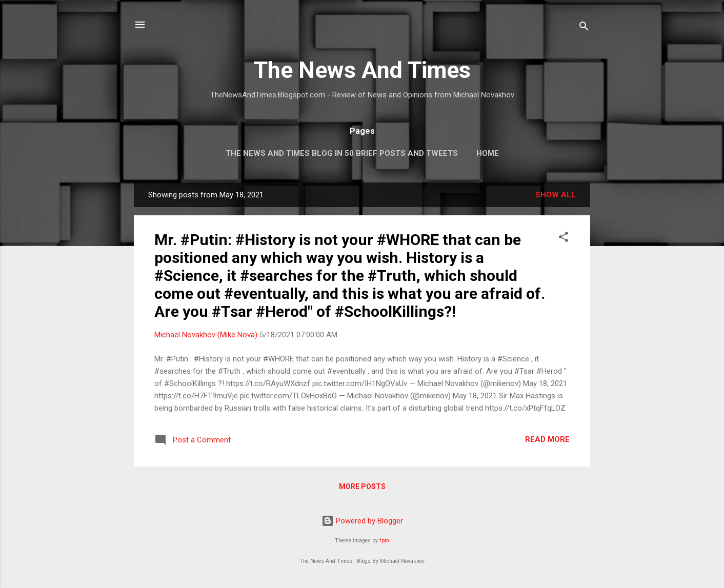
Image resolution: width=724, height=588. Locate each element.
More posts (362, 486)
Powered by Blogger (362, 521)
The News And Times (362, 70)
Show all (556, 195)
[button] (564, 239)
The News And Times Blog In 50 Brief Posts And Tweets (342, 153)
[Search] (584, 28)
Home (488, 153)
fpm (384, 541)
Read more (547, 439)
